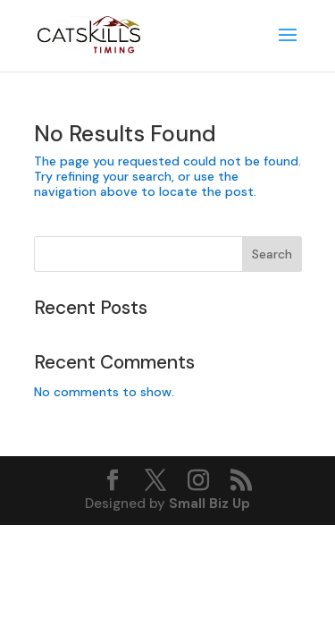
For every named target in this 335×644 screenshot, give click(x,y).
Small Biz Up (209, 504)
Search (272, 254)
